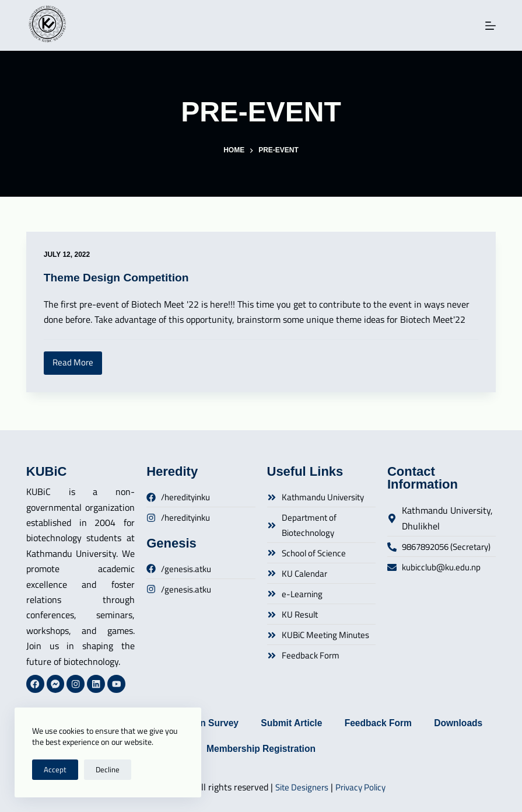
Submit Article (329, 721)
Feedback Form (418, 721)
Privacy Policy (363, 787)
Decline (108, 769)
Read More (77, 360)
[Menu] (491, 26)
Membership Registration (297, 748)
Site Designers (300, 787)
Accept (55, 769)
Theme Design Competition (119, 277)
